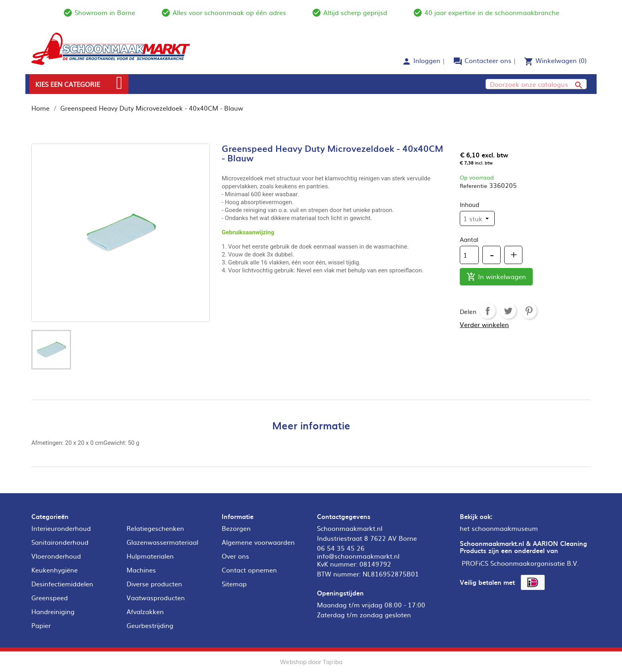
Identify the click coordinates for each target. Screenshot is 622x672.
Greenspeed (50, 597)
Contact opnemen (249, 570)
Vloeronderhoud (56, 556)
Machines (141, 570)
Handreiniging (53, 611)
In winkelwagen (496, 277)
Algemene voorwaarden (258, 542)
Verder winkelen (484, 324)
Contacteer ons (488, 60)
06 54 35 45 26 (341, 548)
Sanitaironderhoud (60, 542)
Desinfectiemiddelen (62, 584)
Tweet (508, 311)
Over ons (235, 556)
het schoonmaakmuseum (499, 528)
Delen (488, 311)
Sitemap (234, 584)
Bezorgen (236, 528)
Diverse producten (154, 584)
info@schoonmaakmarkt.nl (358, 556)
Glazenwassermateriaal (162, 542)
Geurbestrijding (150, 625)
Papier (41, 625)
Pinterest (529, 311)
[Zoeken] (536, 84)
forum (458, 61)
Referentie (473, 186)
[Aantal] (469, 255)
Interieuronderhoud (61, 528)
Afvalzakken (145, 611)
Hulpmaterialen (150, 556)
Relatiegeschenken (155, 528)
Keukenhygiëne (55, 570)
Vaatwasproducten (156, 597)
